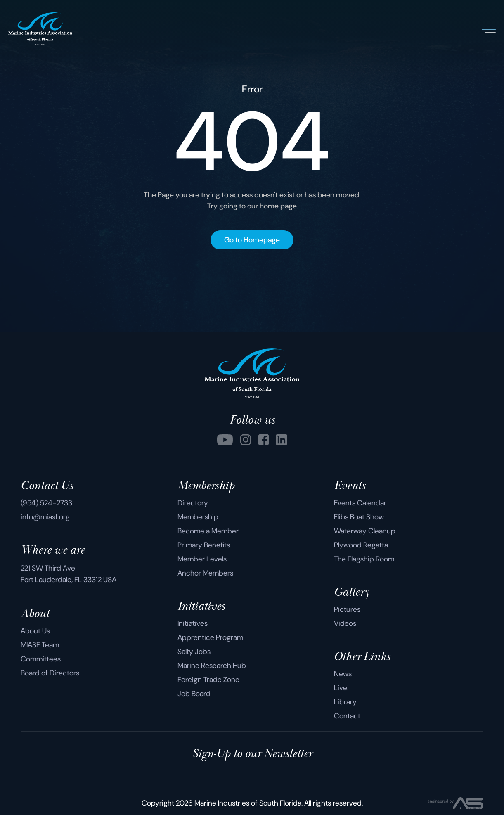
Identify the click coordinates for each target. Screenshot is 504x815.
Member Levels (202, 559)
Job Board (194, 694)
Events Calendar (360, 503)
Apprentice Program (210, 637)
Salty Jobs (194, 652)
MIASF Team (40, 645)
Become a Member (208, 531)
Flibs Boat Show (359, 517)
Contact (347, 716)
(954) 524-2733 (46, 503)
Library (345, 702)
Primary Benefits (204, 545)
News (343, 674)
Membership (198, 517)
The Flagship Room (364, 559)
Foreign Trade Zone (208, 680)
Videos (345, 623)
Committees (41, 659)
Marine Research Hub (212, 666)
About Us (35, 631)
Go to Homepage (252, 240)
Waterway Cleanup (365, 531)
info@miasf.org (45, 517)
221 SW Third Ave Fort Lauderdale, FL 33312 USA (69, 574)
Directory (193, 503)
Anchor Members (205, 573)
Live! (341, 688)
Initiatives (193, 623)
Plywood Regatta (361, 545)
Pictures (347, 609)
